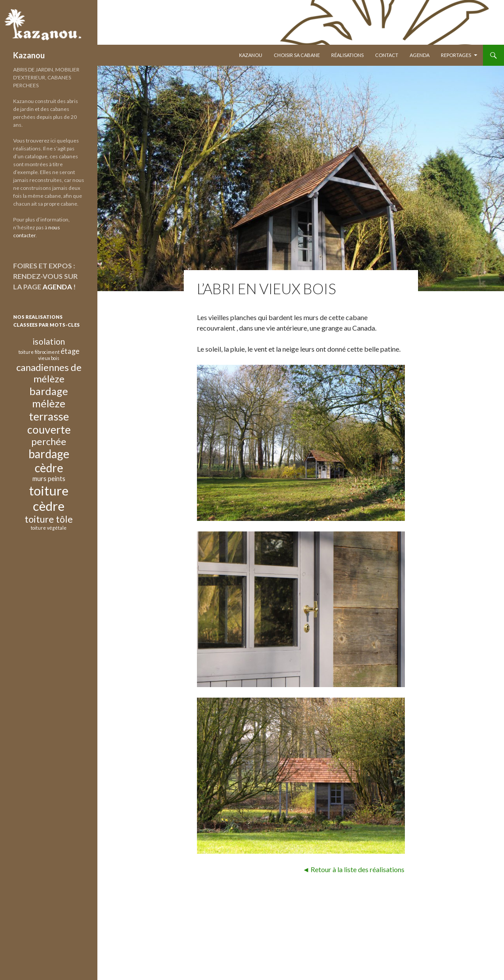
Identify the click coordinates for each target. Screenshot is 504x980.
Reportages (456, 55)
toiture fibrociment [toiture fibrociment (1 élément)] (39, 352)
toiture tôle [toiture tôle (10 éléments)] (49, 519)
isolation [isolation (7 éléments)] (49, 341)
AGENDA (57, 287)
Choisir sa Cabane (297, 55)
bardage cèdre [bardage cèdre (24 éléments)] (49, 461)
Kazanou (29, 55)
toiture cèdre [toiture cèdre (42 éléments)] (49, 498)
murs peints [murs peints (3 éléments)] (49, 478)
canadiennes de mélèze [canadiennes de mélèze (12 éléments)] (49, 373)
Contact (387, 55)
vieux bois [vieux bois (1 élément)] (49, 358)
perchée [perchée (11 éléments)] (49, 442)
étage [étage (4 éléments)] (70, 351)
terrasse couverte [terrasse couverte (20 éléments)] (49, 423)
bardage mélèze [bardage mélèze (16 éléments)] (49, 397)
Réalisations (347, 55)
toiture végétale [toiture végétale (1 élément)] (49, 528)
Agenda (420, 55)
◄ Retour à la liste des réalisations (354, 869)
